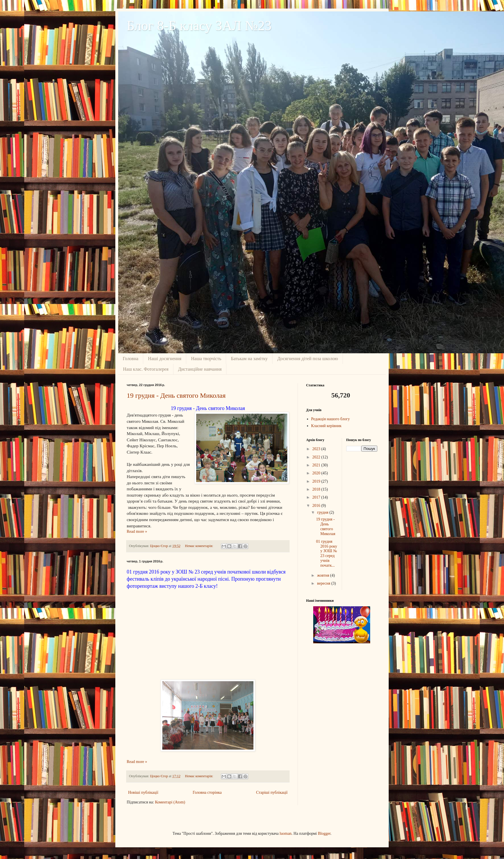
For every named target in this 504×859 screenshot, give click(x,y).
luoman (286, 834)
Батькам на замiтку (249, 359)
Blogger (324, 834)
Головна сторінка (207, 792)
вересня (324, 583)
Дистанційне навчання (200, 369)
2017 (317, 497)
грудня (323, 512)
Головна (131, 359)
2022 (317, 457)
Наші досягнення (165, 359)
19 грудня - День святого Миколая (176, 395)
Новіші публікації (143, 792)
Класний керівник (326, 426)
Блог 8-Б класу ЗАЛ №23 (199, 25)
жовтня (323, 575)
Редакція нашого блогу (331, 419)
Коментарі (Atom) (170, 802)
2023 (317, 449)
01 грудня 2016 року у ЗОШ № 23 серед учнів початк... (327, 553)
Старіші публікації (272, 792)
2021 (317, 465)
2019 (317, 481)
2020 (317, 473)
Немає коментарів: (200, 546)
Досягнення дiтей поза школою (308, 359)
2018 (317, 489)
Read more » (137, 531)
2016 (317, 506)
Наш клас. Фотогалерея (146, 369)
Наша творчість (206, 359)
